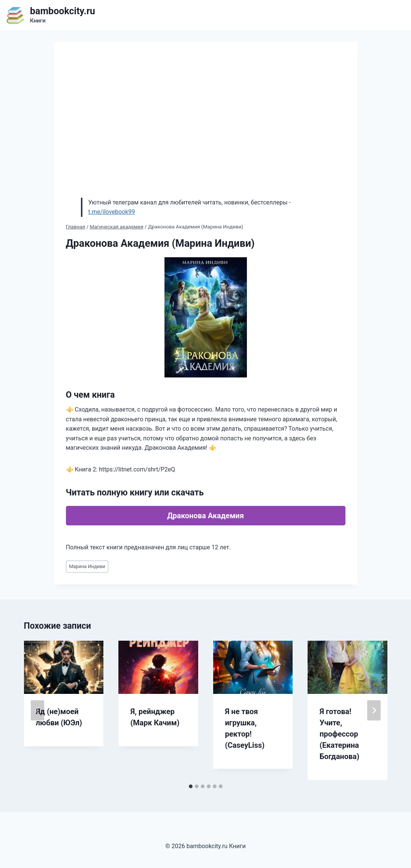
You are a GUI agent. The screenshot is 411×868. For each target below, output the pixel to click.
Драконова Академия (205, 516)
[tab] (191, 786)
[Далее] (374, 710)
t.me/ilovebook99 (112, 212)
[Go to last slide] (37, 710)
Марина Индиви (87, 566)
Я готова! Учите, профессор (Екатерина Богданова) (339, 734)
